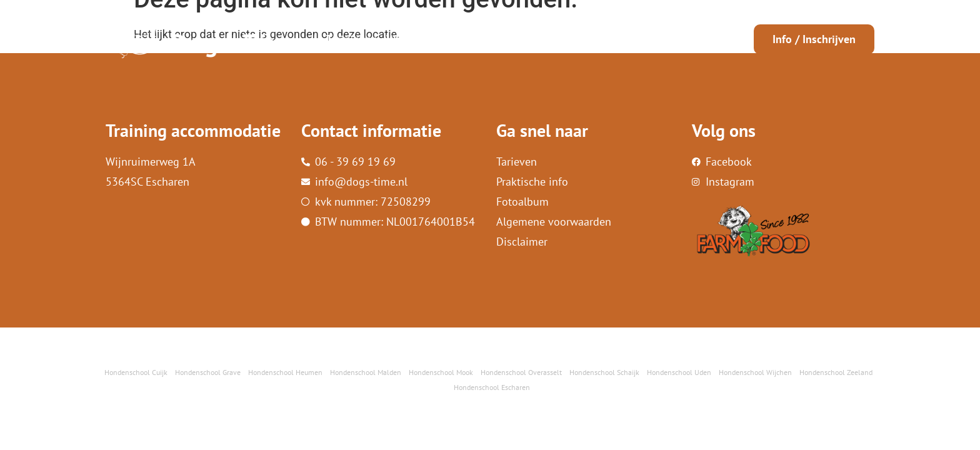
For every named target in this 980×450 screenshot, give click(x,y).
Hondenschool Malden (366, 372)
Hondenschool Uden (679, 372)
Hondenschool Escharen (492, 387)
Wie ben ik (475, 39)
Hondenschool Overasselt (521, 372)
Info (526, 39)
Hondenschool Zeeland (836, 372)
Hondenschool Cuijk (136, 372)
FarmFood (622, 39)
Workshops (413, 39)
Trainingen (352, 39)
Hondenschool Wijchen (755, 372)
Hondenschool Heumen (285, 372)
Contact (673, 39)
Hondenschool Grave (208, 372)
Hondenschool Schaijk (604, 372)
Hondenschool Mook (441, 372)
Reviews (570, 39)
